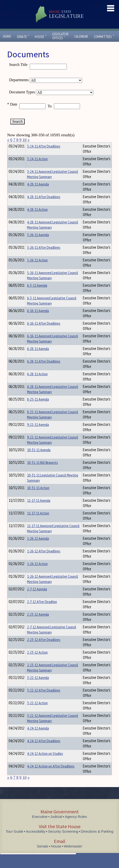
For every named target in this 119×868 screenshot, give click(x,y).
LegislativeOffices (60, 36)
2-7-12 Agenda (37, 598)
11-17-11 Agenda (39, 509)
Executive (40, 825)
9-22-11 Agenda (38, 433)
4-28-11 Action (37, 218)
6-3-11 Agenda (37, 294)
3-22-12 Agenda (38, 686)
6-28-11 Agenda (38, 357)
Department (35, 145)
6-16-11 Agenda (38, 319)
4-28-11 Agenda (38, 193)
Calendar (81, 36)
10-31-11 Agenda (39, 458)
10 (25, 140)
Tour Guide (14, 840)
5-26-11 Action (37, 269)
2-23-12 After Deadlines (44, 648)
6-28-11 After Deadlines (44, 370)
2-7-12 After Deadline (42, 610)
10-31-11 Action (38, 496)
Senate (23, 37)
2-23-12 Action (37, 661)
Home (7, 36)
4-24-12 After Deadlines (44, 749)
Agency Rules (76, 825)
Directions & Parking (97, 840)
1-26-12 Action (37, 572)
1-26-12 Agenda (38, 547)
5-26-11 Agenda (38, 243)
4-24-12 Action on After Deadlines (51, 775)
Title (11, 145)
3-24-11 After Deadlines (44, 155)
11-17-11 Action (38, 522)
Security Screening (63, 840)
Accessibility (36, 840)
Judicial (56, 825)
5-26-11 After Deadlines (44, 256)
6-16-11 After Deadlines (44, 332)
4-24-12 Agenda (38, 737)
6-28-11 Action (37, 382)
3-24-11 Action (37, 167)
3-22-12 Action (37, 711)
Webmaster (73, 855)
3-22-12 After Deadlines (44, 699)
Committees (104, 37)
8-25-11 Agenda (38, 408)
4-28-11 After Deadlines (44, 205)
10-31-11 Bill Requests (42, 471)
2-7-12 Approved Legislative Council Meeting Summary (52, 638)
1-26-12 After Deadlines (44, 560)
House (40, 37)
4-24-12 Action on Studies (45, 762)
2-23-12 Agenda (38, 623)
